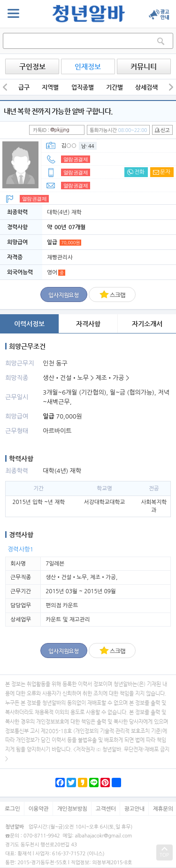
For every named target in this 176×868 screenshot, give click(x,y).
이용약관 (39, 809)
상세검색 (146, 87)
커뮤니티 (144, 66)
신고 (162, 130)
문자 (162, 172)
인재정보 (88, 66)
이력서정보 (29, 324)
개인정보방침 (72, 809)
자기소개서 (147, 324)
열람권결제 (76, 159)
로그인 (12, 809)
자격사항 (88, 324)
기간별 (115, 87)
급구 (24, 87)
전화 (136, 172)
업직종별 (83, 87)
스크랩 (112, 294)
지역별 (50, 87)
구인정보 (32, 66)
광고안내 (134, 809)
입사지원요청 (64, 295)
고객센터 (106, 809)
